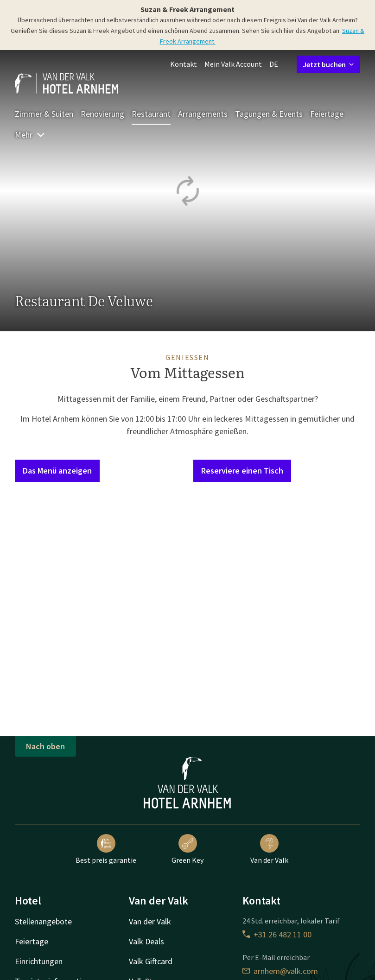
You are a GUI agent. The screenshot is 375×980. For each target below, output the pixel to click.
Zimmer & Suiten (44, 114)
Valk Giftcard (151, 961)
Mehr (30, 135)
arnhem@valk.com (280, 971)
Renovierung (102, 114)
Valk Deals (146, 941)
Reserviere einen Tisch (242, 471)
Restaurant (151, 114)
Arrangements (203, 114)
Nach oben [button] (45, 746)
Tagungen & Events (269, 114)
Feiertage (327, 114)
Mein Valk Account (233, 64)
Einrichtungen (39, 961)
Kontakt (184, 64)
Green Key (187, 849)
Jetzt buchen (328, 64)
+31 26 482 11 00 (277, 934)
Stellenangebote (43, 921)
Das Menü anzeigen (57, 471)
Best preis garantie (106, 849)
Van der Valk (269, 849)
